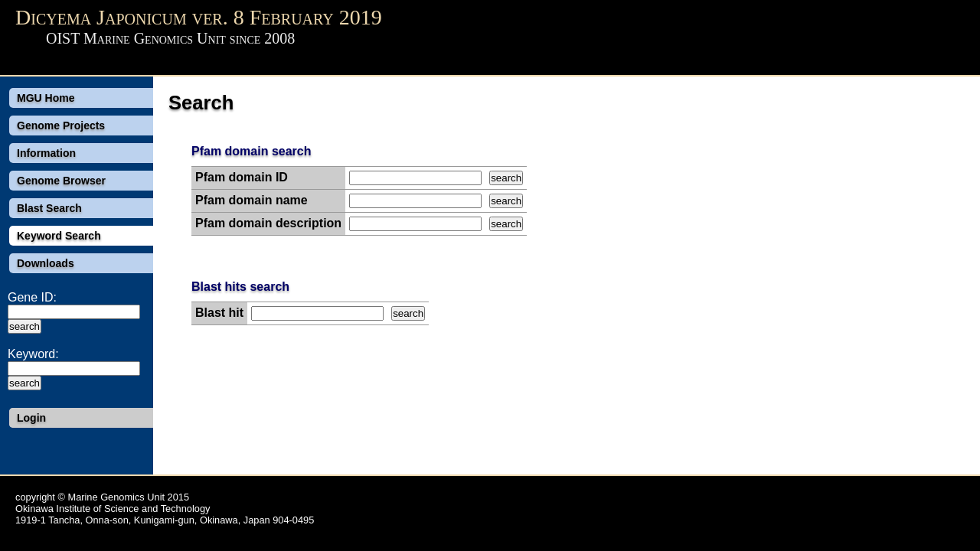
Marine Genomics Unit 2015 (128, 497)
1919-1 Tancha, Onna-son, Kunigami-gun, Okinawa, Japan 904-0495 (165, 520)
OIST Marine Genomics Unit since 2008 (170, 38)
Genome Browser (61, 181)
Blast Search (49, 208)
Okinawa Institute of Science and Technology (113, 509)
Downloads (46, 263)
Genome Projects (61, 126)
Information (46, 153)
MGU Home (46, 98)
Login (31, 418)
